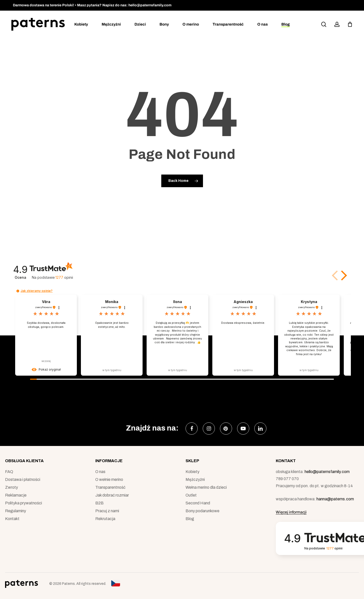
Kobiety (192, 472)
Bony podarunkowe (202, 511)
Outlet (191, 495)
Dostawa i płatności (23, 479)
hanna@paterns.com (335, 499)
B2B (99, 503)
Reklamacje (16, 495)
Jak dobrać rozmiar (112, 495)
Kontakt (12, 519)
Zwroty (12, 487)
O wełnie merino (109, 479)
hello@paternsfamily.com (327, 472)
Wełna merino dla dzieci (206, 487)
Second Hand (198, 503)
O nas (100, 472)
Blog (190, 519)
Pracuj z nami (107, 511)
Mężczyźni (195, 479)
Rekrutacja (105, 519)
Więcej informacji (291, 512)
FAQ (9, 472)
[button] (343, 275)
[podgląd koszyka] (350, 24)
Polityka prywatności (24, 503)
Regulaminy (16, 511)
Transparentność (110, 487)
